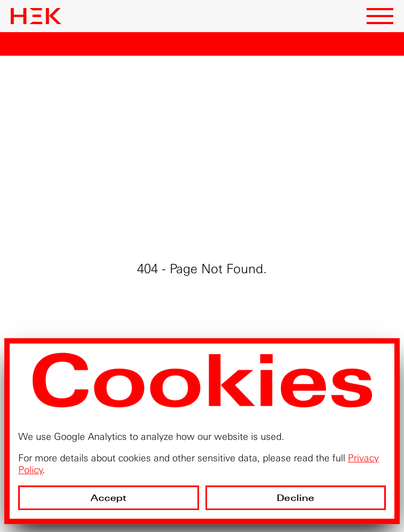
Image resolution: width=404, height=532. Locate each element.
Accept (109, 498)
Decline (295, 498)
